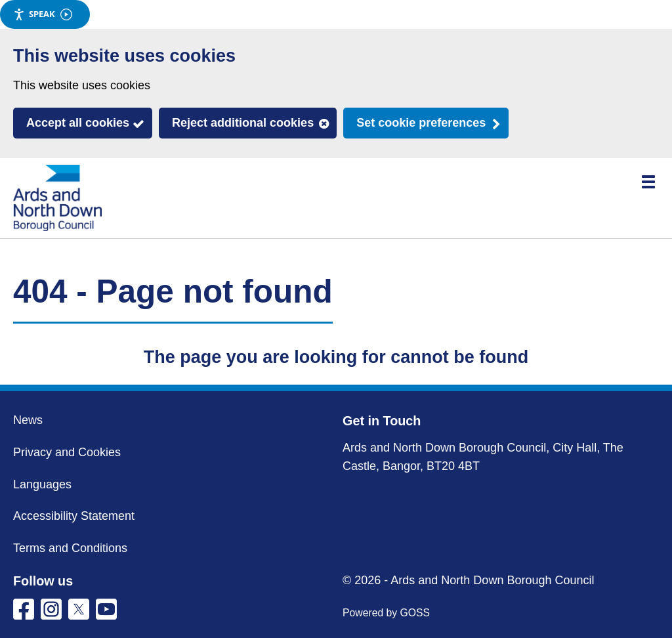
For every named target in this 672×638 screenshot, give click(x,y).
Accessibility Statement (74, 516)
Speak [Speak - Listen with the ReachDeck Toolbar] (43, 14)
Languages (42, 484)
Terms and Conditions (70, 548)
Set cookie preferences (421, 123)
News (28, 420)
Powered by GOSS (386, 613)
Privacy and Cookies (67, 452)
